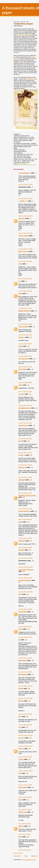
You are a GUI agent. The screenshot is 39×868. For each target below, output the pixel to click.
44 (29, 759)
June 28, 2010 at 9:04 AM (25, 538)
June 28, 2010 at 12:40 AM (25, 249)
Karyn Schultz (23, 327)
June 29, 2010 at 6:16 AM (25, 725)
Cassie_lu (22, 455)
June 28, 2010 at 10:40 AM (25, 558)
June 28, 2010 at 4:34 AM (25, 356)
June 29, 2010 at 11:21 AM (25, 746)
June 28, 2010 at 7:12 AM (25, 452)
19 (34, 425)
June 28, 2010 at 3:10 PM (25, 626)
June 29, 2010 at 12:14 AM (25, 686)
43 (30, 749)
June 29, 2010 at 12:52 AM (25, 698)
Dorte (20, 800)
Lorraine (21, 394)
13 (28, 346)
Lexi (20, 773)
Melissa (21, 826)
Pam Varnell (23, 660)
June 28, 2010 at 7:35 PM (25, 658)
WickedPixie (23, 674)
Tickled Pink (32, 79)
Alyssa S (22, 738)
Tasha (20, 346)
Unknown (22, 218)
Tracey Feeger (23, 236)
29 (33, 561)
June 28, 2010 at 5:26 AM (25, 391)
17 (30, 394)
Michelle (21, 550)
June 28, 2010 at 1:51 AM (25, 278)
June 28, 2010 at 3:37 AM (25, 344)
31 (19, 582)
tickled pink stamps (31, 165)
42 (30, 738)
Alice (20, 294)
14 (35, 359)
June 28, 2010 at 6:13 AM (25, 438)
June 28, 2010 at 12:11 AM (25, 216)
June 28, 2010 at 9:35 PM (25, 672)
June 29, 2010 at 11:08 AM (25, 735)
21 (31, 455)
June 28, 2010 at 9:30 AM (25, 547)
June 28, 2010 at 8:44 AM (25, 519)
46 (33, 787)
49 (30, 826)
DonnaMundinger (25, 408)
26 (28, 522)
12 (31, 337)
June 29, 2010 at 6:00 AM (25, 714)
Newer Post (17, 856)
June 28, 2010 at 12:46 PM (25, 592)
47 (28, 800)
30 (24, 571)
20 (29, 441)
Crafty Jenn (23, 812)
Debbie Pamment (24, 311)
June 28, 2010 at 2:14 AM (25, 308)
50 (28, 837)
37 (33, 674)
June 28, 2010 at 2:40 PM (25, 609)
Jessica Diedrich (24, 511)
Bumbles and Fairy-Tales (27, 496)
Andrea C (22, 337)
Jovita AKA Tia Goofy (26, 570)
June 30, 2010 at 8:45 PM (25, 797)
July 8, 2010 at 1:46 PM (25, 850)
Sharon (21, 701)
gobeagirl (22, 480)
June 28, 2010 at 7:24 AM (25, 465)
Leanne (21, 759)
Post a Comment (18, 853)
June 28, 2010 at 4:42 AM (25, 367)
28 (30, 550)
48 (32, 812)
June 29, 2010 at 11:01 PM (25, 771)
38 (29, 688)
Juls (20, 727)
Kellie (20, 522)
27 (31, 541)
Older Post (34, 856)
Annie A (21, 749)
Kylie (20, 264)
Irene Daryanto (24, 359)
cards (19, 165)
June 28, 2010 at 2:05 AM (25, 291)
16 (28, 385)
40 (27, 717)
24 (24, 497)
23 (31, 480)
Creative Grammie (25, 580)
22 (32, 467)
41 (27, 727)
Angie (20, 385)
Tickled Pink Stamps (23, 35)
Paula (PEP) (23, 612)
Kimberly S (22, 467)
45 (27, 773)
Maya (20, 837)
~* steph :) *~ (23, 201)
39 (29, 701)
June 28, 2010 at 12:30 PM (25, 578)
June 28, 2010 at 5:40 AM (25, 405)
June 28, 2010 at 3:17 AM (25, 335)
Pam (20, 717)
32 (28, 594)
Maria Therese (23, 251)
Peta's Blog (22, 369)
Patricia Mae (23, 787)
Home (26, 856)
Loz (20, 281)
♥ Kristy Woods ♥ (24, 173)
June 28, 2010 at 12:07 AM (25, 184)
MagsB (21, 688)
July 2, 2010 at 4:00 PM (25, 824)
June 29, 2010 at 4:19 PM (25, 757)
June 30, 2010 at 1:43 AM (25, 785)
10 (36, 311)
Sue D (21, 629)
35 (26, 640)
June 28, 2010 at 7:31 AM (25, 509)
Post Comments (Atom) (29, 860)
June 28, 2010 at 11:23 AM (25, 567)
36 (33, 660)
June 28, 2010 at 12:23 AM (25, 233)
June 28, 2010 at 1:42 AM (25, 261)
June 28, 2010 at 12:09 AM (25, 198)
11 (34, 327)
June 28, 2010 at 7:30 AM (25, 493)
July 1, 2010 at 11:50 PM (25, 809)
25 (36, 511)
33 (33, 612)
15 (32, 369)
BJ (19, 640)
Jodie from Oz (23, 425)
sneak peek (23, 165)
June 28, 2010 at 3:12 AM (25, 324)
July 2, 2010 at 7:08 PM (25, 834)
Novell (21, 441)
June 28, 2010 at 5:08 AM (25, 382)
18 (37, 408)
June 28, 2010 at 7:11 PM (25, 637)
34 (28, 629)
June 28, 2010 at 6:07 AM (25, 423)
